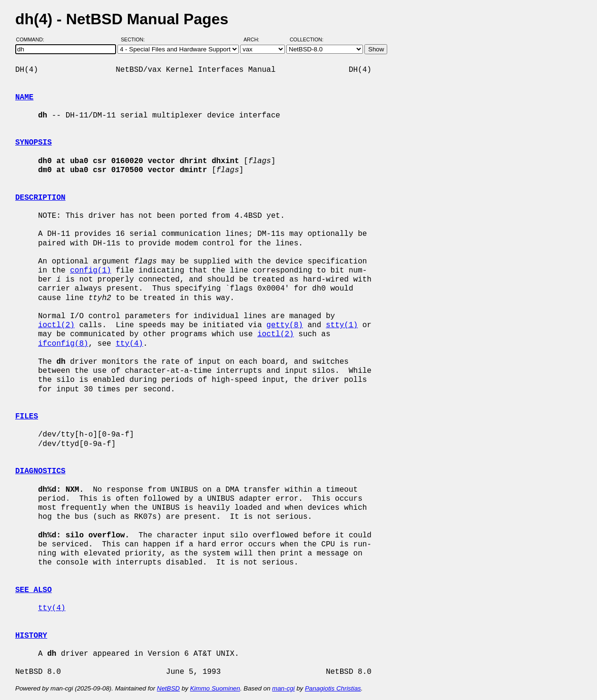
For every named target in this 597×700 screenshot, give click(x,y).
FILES (27, 417)
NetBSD (168, 688)
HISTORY (31, 636)
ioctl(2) (56, 325)
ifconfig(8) (63, 344)
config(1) (90, 271)
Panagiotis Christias (333, 688)
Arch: (256, 39)
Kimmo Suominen (215, 688)
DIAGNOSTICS (40, 471)
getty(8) (285, 325)
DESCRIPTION (40, 198)
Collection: (307, 39)
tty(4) (129, 344)
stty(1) (342, 325)
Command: (33, 39)
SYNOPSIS (34, 143)
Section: (135, 39)
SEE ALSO (34, 590)
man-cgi (283, 688)
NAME (24, 97)
